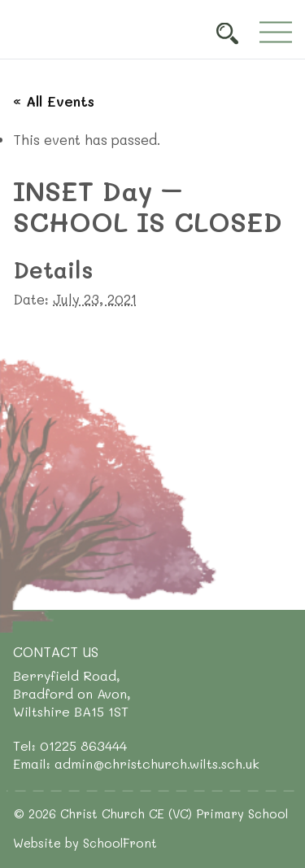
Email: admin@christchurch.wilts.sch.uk (136, 763)
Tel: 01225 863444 (70, 745)
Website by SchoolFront (85, 843)
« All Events (54, 101)
